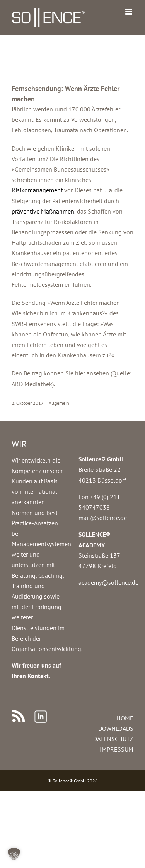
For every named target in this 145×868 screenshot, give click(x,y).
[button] (14, 854)
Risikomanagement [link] (37, 190)
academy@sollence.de (108, 582)
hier (80, 373)
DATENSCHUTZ (113, 739)
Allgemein (59, 403)
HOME (125, 718)
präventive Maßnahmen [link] (43, 211)
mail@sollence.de (103, 518)
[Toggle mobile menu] (129, 12)
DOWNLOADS (116, 728)
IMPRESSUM (117, 749)
